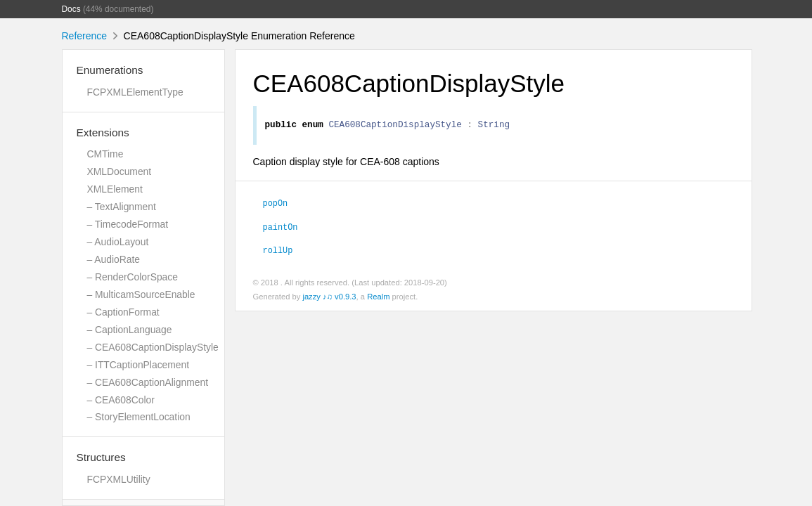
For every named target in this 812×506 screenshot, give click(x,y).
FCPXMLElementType (135, 92)
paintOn (281, 228)
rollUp (278, 252)
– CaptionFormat (123, 312)
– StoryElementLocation (139, 417)
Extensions (103, 132)
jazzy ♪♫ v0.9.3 (329, 299)
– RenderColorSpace (133, 277)
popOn (276, 205)
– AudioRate (114, 259)
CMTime (105, 154)
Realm (378, 299)
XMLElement (115, 189)
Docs (71, 9)
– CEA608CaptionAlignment (148, 382)
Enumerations (110, 70)
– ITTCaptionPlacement (138, 365)
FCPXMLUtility (119, 479)
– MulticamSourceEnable (141, 294)
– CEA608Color (121, 400)
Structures (101, 457)
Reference (85, 36)
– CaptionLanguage (130, 330)
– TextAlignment (122, 207)
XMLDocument (120, 171)
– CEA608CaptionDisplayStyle (153, 347)
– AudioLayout (118, 242)
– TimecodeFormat (128, 224)
